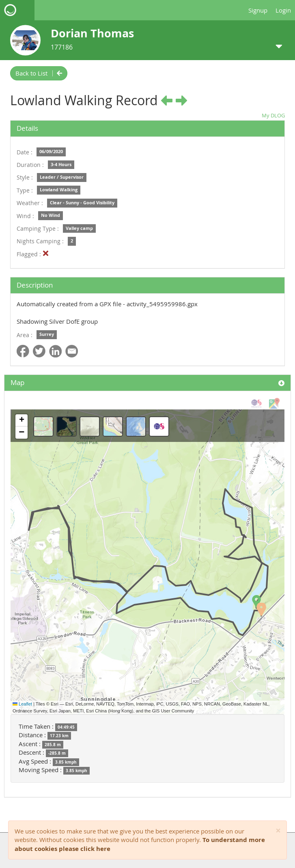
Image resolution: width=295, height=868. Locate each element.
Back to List (39, 73)
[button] (256, 602)
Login (283, 10)
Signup (258, 10)
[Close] (278, 831)
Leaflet (22, 704)
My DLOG (273, 115)
